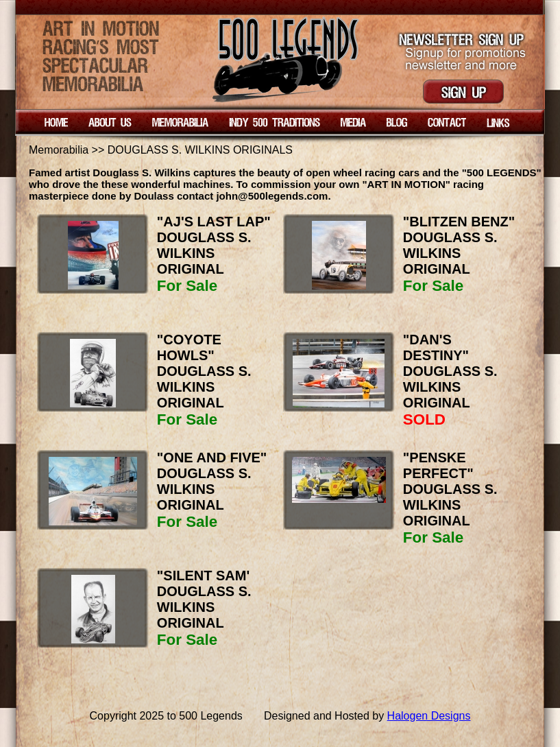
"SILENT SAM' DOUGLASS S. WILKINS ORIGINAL (204, 599)
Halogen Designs (429, 716)
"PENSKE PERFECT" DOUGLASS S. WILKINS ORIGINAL (450, 489)
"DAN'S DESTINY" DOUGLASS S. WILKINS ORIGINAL (450, 371)
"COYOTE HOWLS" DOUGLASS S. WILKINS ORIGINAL (204, 371)
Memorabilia (59, 150)
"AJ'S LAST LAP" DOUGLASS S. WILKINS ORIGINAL (214, 245)
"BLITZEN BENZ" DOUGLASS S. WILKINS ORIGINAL (459, 245)
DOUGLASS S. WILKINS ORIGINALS (200, 150)
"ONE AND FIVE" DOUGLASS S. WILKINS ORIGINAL (212, 481)
